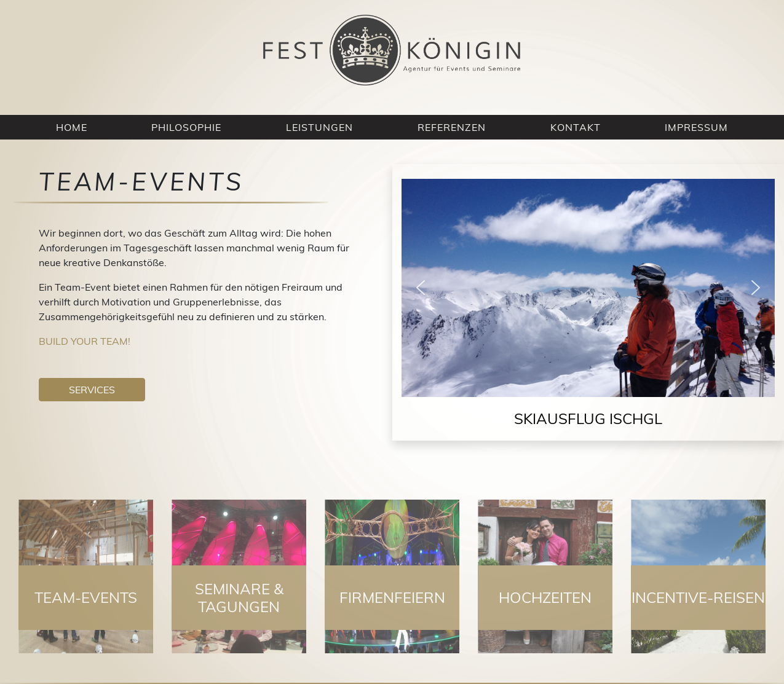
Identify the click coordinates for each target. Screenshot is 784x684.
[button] (421, 288)
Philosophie (186, 127)
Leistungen (319, 127)
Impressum (696, 127)
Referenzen (452, 127)
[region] (588, 310)
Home (72, 127)
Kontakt (576, 127)
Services (92, 390)
